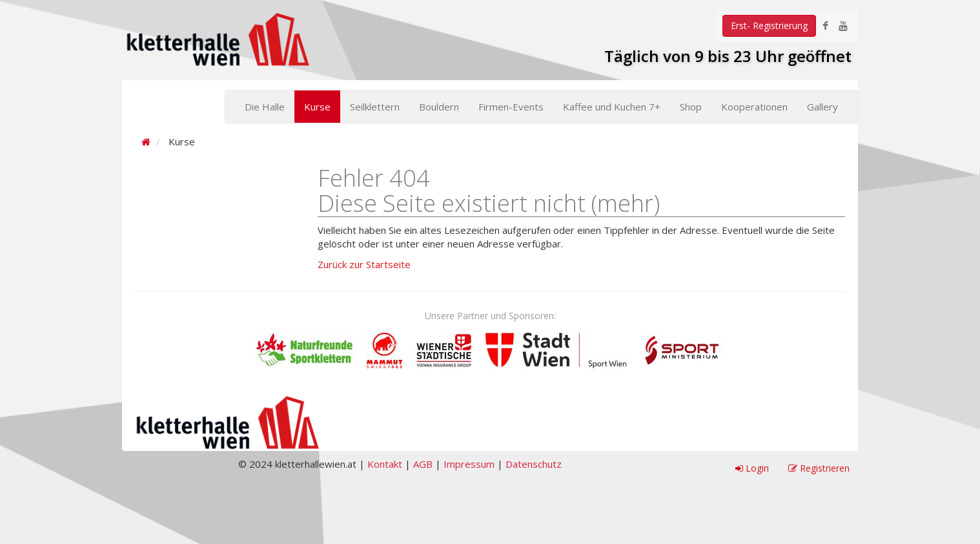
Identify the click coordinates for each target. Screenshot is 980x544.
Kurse (317, 107)
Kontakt (385, 464)
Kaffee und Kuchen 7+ (612, 107)
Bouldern (439, 107)
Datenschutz (534, 464)
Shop (691, 107)
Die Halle (265, 107)
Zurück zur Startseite (364, 264)
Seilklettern (375, 107)
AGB (423, 464)
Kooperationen (754, 107)
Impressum (469, 464)
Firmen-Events (511, 107)
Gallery (822, 107)
